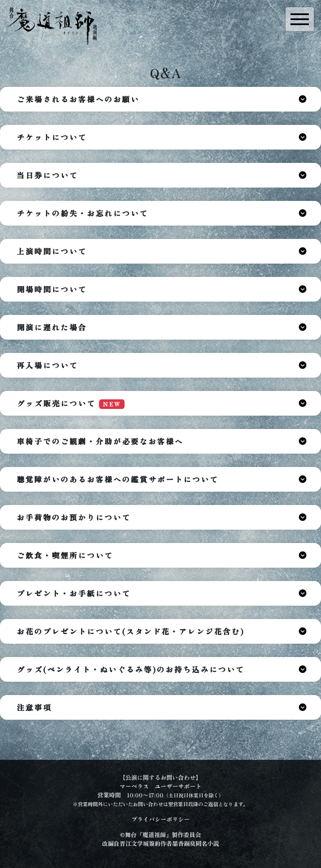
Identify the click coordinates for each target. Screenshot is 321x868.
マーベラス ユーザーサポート (160, 786)
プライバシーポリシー (160, 819)
